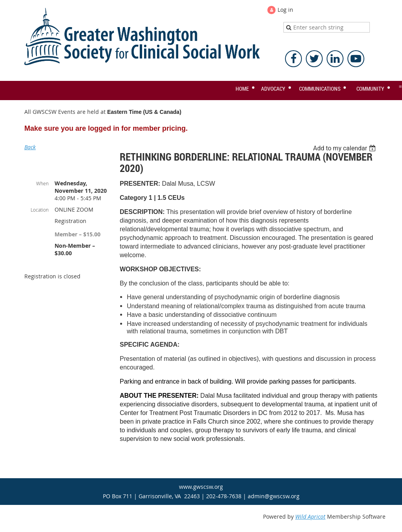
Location (40, 210)
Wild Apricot (310, 516)
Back (30, 147)
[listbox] (345, 148)
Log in (285, 10)
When (42, 183)
